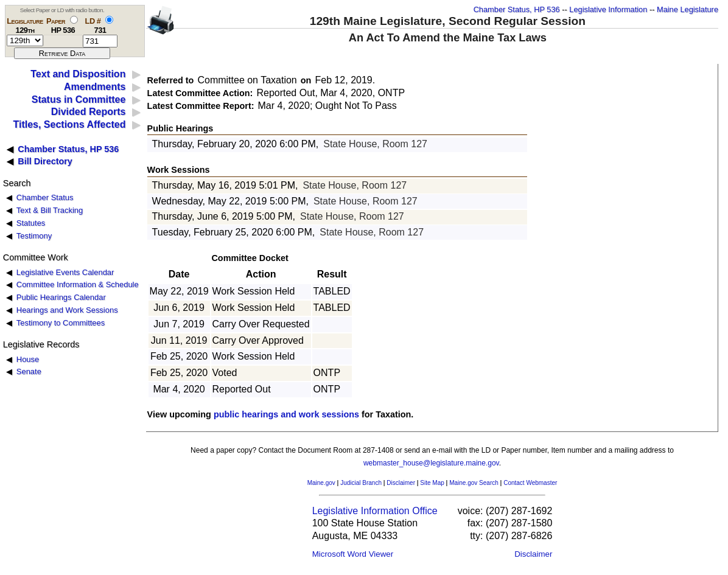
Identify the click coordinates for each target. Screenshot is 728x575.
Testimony (34, 236)
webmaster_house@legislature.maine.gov (431, 463)
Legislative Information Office (375, 511)
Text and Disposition (78, 74)
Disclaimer (401, 483)
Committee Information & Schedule (78, 284)
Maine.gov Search (474, 483)
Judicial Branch (361, 483)
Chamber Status (45, 197)
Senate (29, 371)
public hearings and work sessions (286, 414)
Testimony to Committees (61, 323)
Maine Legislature (688, 9)
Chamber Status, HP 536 (517, 9)
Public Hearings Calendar (61, 297)
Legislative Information (608, 9)
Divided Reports (89, 112)
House (28, 359)
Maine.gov (321, 483)
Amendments (95, 87)
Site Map (432, 483)
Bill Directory (45, 161)
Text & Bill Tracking (50, 210)
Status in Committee (79, 99)
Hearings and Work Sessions (67, 310)
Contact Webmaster (530, 483)
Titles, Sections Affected (69, 124)
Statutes (31, 223)
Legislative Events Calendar (65, 272)
